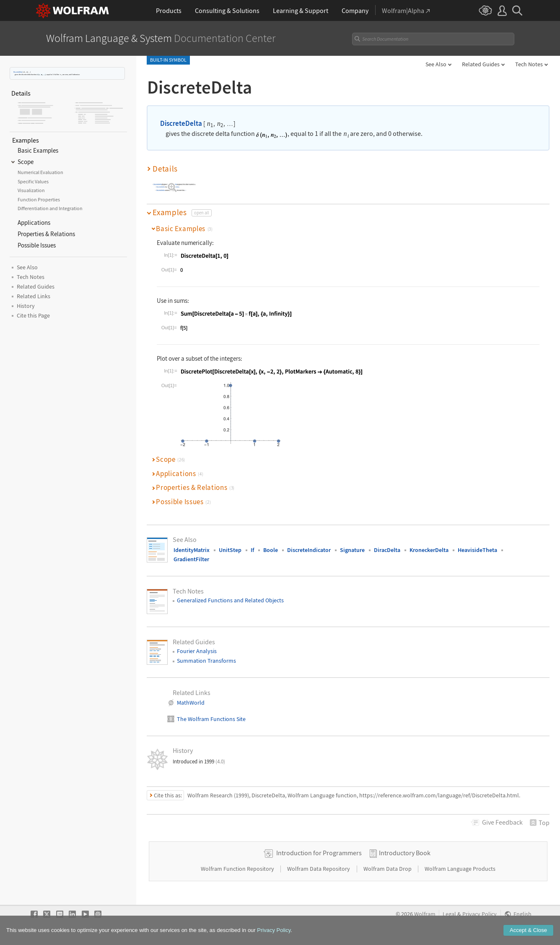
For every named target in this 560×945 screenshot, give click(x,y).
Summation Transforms (206, 661)
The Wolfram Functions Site (211, 719)
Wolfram (425, 914)
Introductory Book (405, 853)
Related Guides (481, 64)
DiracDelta (387, 550)
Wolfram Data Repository (319, 869)
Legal (449, 914)
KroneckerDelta (429, 550)
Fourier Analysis (197, 651)
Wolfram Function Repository (238, 869)
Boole (271, 550)
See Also (436, 64)
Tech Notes (529, 64)
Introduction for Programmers (319, 853)
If (252, 550)
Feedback (502, 822)
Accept (528, 930)
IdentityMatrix (192, 550)
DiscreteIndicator (309, 550)
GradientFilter (191, 559)
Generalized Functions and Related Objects (230, 600)
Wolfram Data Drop (388, 869)
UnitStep (230, 550)
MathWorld (191, 703)
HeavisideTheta (477, 550)
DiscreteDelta (18, 72)
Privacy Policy (480, 914)
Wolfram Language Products (460, 869)
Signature (352, 550)
